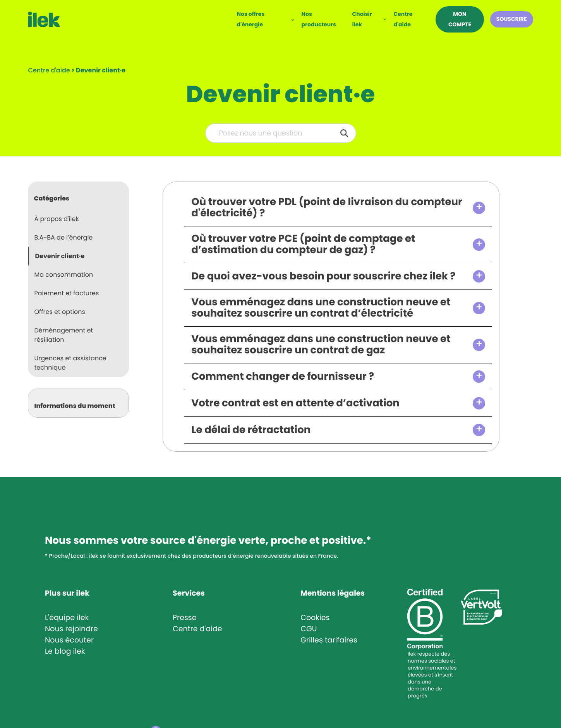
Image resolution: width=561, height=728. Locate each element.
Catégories (51, 198)
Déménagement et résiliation (63, 335)
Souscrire (512, 19)
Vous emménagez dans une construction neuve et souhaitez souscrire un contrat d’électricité (321, 308)
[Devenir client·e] (101, 70)
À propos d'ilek (56, 219)
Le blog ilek (65, 651)
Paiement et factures (66, 293)
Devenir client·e (60, 256)
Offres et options (59, 312)
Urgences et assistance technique (70, 363)
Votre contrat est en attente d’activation (295, 403)
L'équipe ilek (67, 618)
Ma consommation (63, 275)
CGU (309, 629)
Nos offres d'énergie (251, 19)
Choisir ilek (362, 19)
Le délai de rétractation (251, 430)
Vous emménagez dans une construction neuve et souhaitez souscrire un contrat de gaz (321, 345)
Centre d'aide (403, 19)
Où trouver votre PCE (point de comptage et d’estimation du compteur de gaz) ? (303, 245)
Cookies (315, 618)
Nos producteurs (319, 19)
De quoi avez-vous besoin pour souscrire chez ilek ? (323, 277)
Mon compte (460, 19)
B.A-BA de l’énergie (63, 237)
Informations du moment (75, 406)
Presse (184, 618)
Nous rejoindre (71, 629)
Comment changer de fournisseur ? (283, 377)
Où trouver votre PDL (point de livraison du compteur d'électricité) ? (327, 208)
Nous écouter (69, 640)
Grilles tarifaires (329, 640)
